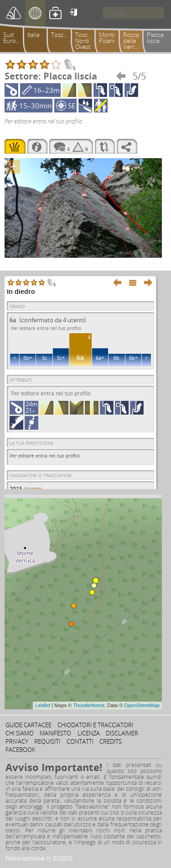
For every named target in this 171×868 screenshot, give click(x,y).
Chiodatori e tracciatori (95, 725)
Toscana (62, 35)
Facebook (21, 750)
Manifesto (55, 733)
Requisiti (47, 741)
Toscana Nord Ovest (86, 41)
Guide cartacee (28, 725)
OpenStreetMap (142, 705)
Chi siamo (20, 733)
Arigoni (33, 489)
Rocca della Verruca (134, 41)
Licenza (89, 733)
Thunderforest (88, 705)
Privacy (17, 741)
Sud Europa (13, 38)
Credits (111, 741)
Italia (34, 35)
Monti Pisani (107, 38)
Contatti (80, 741)
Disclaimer (122, 733)
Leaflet (43, 705)
